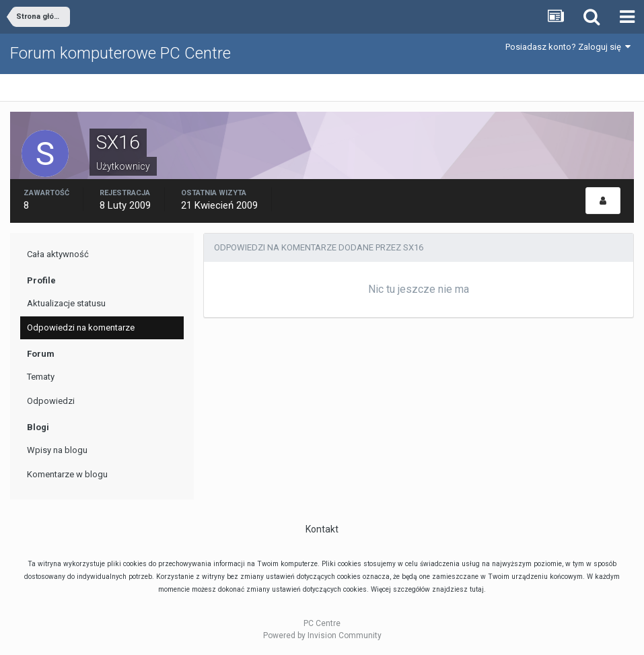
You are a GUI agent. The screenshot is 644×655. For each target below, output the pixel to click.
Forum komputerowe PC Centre (120, 53)
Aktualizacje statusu (66, 303)
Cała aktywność (58, 254)
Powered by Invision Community (322, 635)
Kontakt (322, 529)
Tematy (41, 377)
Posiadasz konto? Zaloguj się (568, 47)
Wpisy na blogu (57, 450)
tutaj (477, 589)
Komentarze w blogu (67, 474)
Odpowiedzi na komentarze (81, 327)
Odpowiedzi (51, 401)
